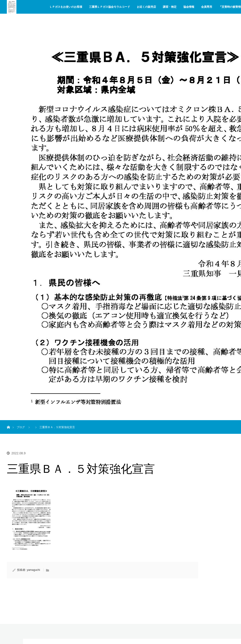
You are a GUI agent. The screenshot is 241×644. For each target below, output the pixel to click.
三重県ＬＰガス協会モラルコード (110, 7)
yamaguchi (33, 570)
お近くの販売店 (146, 7)
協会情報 (189, 7)
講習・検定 (170, 7)
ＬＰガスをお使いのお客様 (66, 7)
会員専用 (207, 7)
